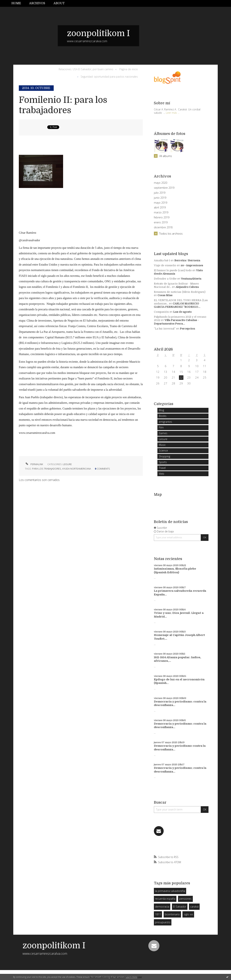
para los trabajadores (47, 469)
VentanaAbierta (191, 279)
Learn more (131, 977)
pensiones (185, 899)
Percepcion (187, 329)
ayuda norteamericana (77, 469)
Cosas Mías (165, 295)
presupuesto (163, 922)
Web (162, 474)
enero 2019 (161, 222)
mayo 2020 (161, 183)
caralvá (194, 907)
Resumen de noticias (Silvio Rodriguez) (180, 292)
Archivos (37, 3)
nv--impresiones (192, 265)
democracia (162, 907)
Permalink (34, 464)
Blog (161, 410)
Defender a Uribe (165, 279)
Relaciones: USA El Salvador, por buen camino (86, 69)
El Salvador (180, 907)
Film (161, 427)
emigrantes (166, 422)
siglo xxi (188, 914)
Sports (163, 462)
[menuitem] (18, 3)
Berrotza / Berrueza (187, 260)
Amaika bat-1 (162, 260)
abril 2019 (160, 207)
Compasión (161, 312)
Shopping (164, 456)
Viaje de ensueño (165, 265)
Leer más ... (173, 113)
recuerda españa (165, 899)
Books (163, 416)
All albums (166, 156)
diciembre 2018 (163, 227)
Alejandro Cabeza (187, 287)
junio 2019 (160, 198)
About (59, 3)
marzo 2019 (161, 212)
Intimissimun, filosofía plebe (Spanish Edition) (175, 571)
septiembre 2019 (164, 188)
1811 (158, 914)
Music (162, 445)
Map (158, 495)
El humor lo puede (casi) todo (173, 270)
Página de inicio (129, 69)
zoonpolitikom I (98, 33)
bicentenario (172, 914)
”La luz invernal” (165, 329)
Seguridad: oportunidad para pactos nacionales (109, 77)
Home (16, 3)
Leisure (67, 464)
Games (163, 433)
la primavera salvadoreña (170, 891)
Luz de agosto (182, 312)
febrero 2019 (162, 217)
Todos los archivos (171, 233)
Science (163, 450)
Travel (162, 468)
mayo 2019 (161, 203)
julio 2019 (160, 193)
